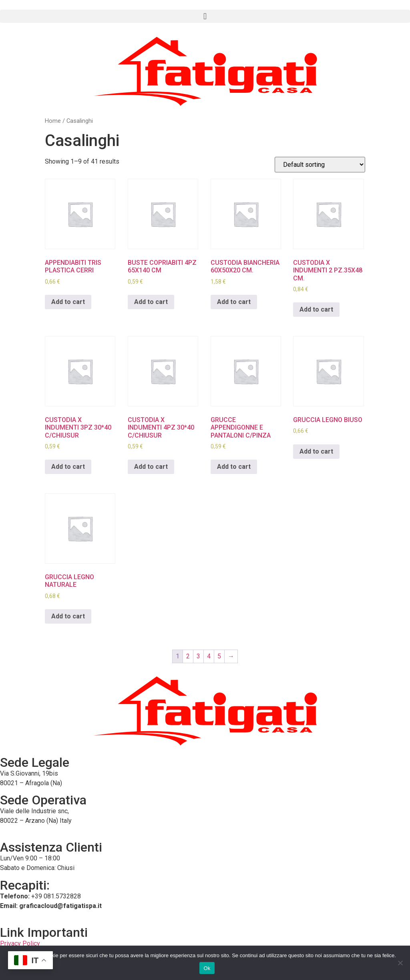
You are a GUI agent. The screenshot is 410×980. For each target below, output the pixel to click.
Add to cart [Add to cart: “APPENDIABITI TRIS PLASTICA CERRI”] (68, 302)
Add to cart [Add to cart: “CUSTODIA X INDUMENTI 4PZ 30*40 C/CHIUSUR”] (151, 467)
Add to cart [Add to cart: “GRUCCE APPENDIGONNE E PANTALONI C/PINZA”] (234, 467)
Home (53, 121)
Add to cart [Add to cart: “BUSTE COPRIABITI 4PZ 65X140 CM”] (151, 302)
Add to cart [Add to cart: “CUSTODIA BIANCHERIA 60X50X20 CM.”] (234, 302)
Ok (207, 968)
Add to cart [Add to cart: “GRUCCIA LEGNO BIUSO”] (316, 451)
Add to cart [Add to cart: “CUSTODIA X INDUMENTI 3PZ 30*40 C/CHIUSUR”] (68, 467)
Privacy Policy (20, 943)
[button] (205, 16)
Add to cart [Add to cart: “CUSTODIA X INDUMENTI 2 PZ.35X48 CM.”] (316, 309)
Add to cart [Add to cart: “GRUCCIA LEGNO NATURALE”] (68, 616)
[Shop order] (320, 165)
